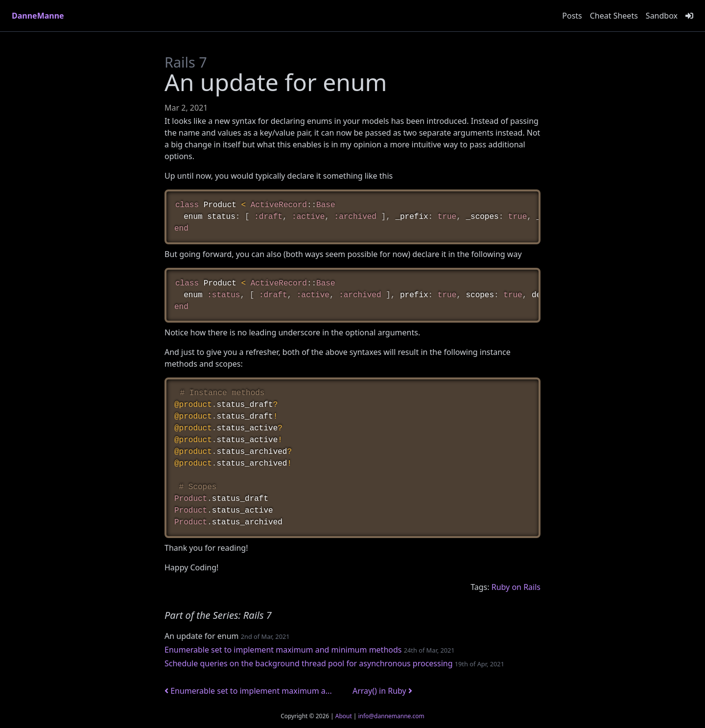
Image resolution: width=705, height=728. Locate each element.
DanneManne (38, 16)
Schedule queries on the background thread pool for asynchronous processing (309, 663)
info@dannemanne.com (391, 716)
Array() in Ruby (382, 691)
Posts (572, 16)
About (344, 716)
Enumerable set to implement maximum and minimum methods (283, 650)
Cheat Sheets (614, 16)
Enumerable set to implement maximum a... (248, 691)
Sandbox (662, 16)
